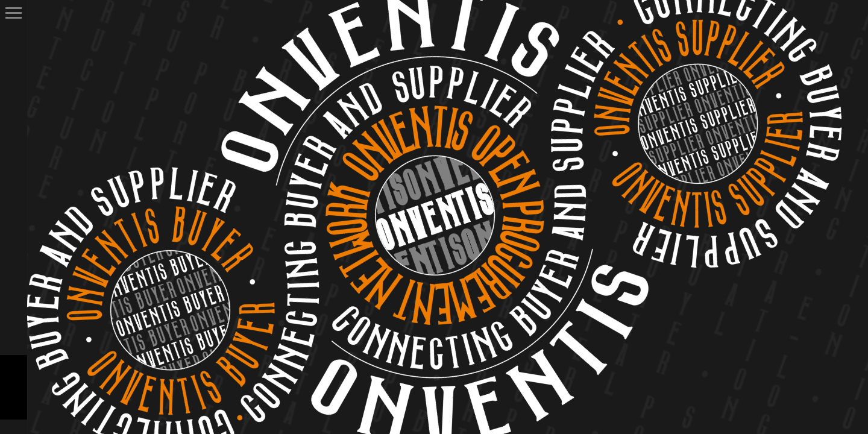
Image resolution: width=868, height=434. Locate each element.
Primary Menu (14, 13)
